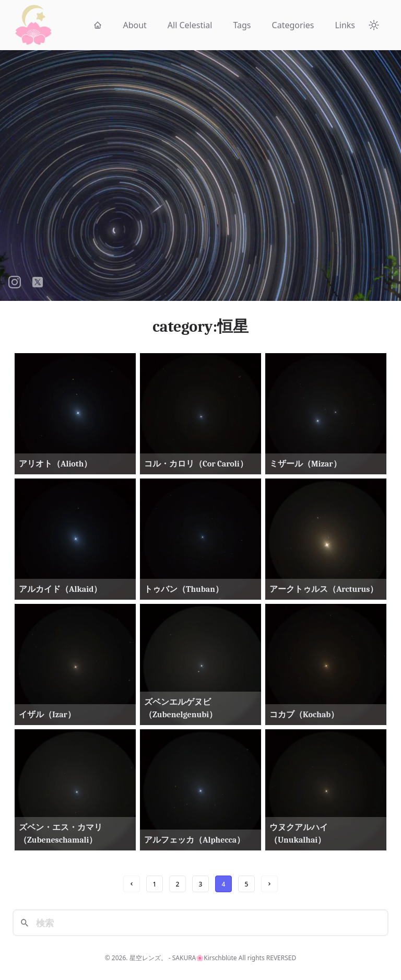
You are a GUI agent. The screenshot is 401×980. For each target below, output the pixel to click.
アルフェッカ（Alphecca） (194, 840)
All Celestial (190, 25)
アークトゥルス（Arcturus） (324, 589)
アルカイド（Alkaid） (60, 589)
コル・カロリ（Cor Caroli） (196, 464)
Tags (242, 25)
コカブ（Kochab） (304, 715)
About (134, 25)
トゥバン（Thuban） (184, 589)
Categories (293, 25)
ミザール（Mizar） (305, 464)
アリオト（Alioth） (55, 464)
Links (345, 25)
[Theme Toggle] (374, 25)
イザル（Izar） (47, 715)
